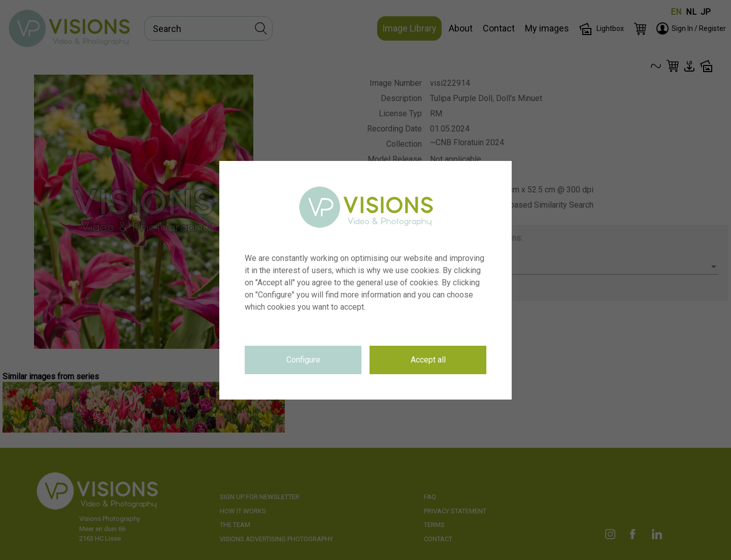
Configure (303, 360)
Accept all (428, 360)
